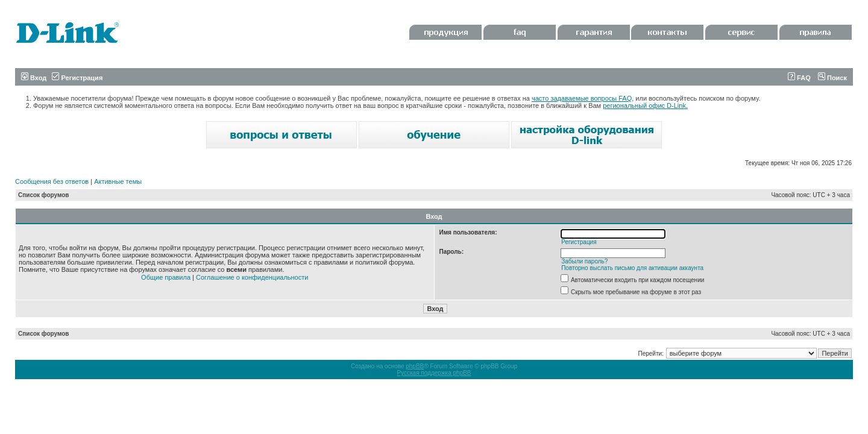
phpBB (415, 366)
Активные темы (118, 181)
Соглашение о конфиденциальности (252, 277)
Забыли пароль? (584, 261)
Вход (34, 78)
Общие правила (166, 277)
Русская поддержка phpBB (434, 373)
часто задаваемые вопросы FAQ (582, 98)
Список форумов (44, 195)
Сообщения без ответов (52, 181)
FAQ (799, 78)
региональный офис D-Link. (645, 105)
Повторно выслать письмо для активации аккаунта (632, 268)
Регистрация (77, 78)
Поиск (832, 78)
